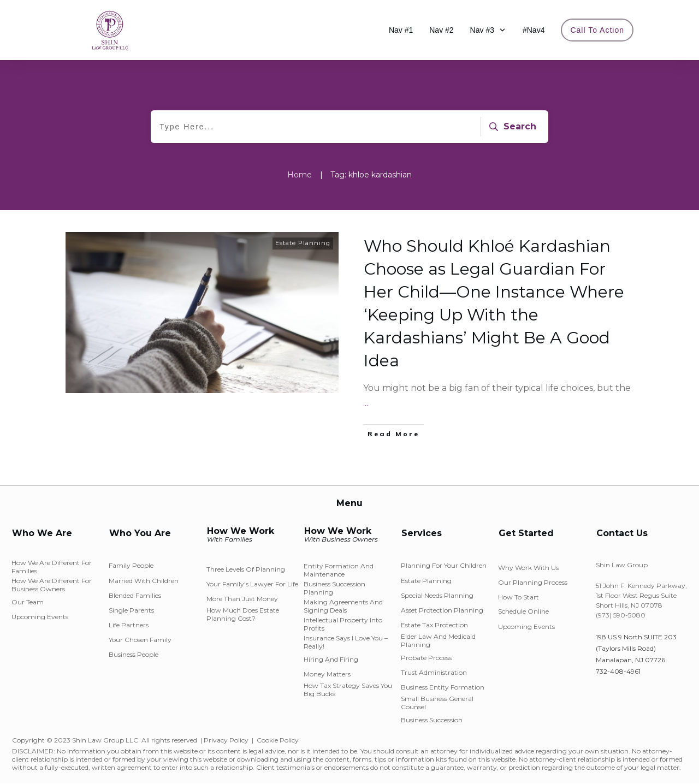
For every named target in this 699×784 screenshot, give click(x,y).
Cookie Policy (278, 740)
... (366, 403)
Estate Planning (303, 243)
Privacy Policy (226, 740)
